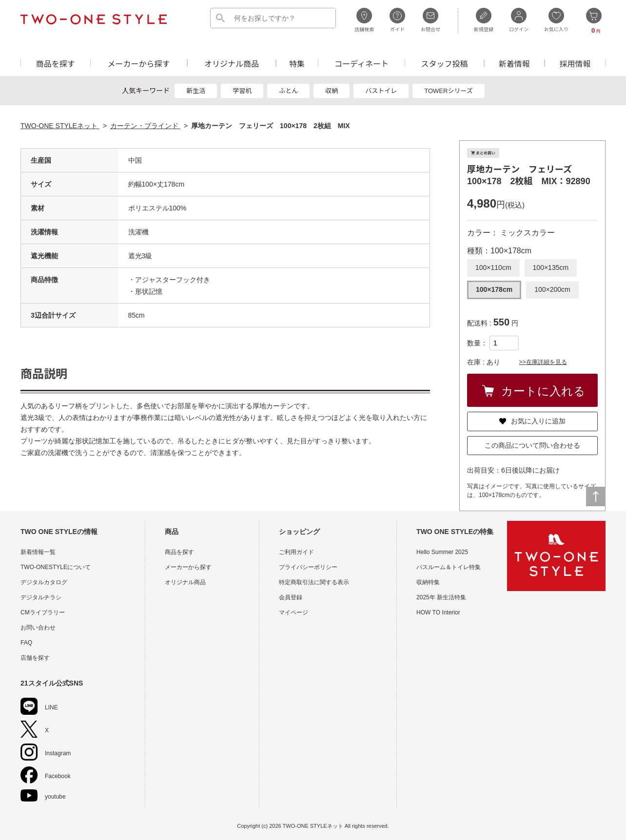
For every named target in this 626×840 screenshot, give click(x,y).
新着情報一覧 (38, 552)
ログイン (519, 20)
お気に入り (556, 20)
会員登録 (291, 597)
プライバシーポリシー (308, 567)
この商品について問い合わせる (532, 445)
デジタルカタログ (44, 582)
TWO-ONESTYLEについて (56, 567)
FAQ (26, 643)
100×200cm (552, 289)
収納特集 (428, 582)
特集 (297, 63)
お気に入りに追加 (532, 421)
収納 (332, 91)
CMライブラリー (43, 612)
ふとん (288, 91)
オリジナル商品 (232, 63)
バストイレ (381, 91)
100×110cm (493, 267)
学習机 (242, 91)
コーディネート (362, 63)
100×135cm (551, 267)
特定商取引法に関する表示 (314, 582)
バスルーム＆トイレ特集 (449, 567)
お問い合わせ (38, 628)
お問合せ (430, 20)
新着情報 (514, 63)
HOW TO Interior (438, 612)
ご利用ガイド (296, 552)
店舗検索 (364, 20)
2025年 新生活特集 (441, 597)
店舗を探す (35, 658)
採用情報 (575, 63)
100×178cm (494, 289)
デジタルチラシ (41, 597)
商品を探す (56, 63)
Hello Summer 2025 (442, 552)
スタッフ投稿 (444, 63)
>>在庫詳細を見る (543, 362)
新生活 (196, 91)
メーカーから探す (138, 63)
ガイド (397, 20)
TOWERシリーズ (449, 91)
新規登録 (484, 20)
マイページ (293, 612)
